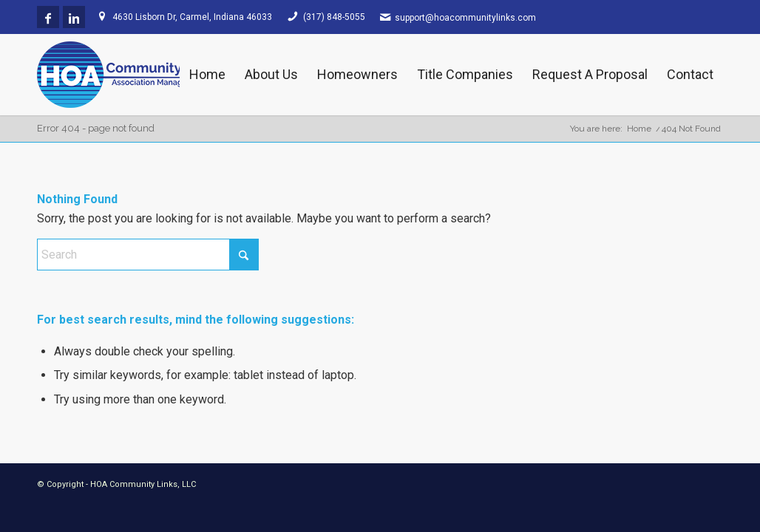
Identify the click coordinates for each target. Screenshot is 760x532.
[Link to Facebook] (48, 17)
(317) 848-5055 (334, 17)
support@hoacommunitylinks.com (465, 18)
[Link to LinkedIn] (74, 17)
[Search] (148, 255)
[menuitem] (207, 75)
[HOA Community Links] (144, 75)
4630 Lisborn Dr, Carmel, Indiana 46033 (192, 17)
